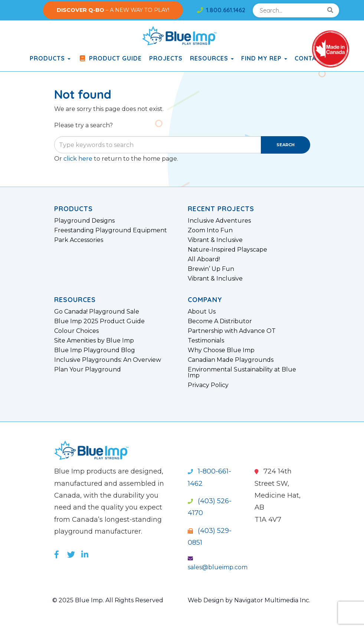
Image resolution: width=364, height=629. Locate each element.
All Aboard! (204, 259)
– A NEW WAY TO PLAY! (113, 10)
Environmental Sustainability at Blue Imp (242, 373)
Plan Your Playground (88, 370)
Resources (212, 58)
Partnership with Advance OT (232, 331)
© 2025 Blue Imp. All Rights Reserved (108, 600)
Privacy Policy (208, 385)
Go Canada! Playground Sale (97, 312)
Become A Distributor (220, 321)
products (50, 58)
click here (78, 159)
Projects (166, 58)
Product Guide (110, 58)
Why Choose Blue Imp (221, 350)
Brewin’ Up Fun (211, 269)
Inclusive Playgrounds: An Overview (108, 360)
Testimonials (206, 341)
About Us (202, 312)
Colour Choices (76, 331)
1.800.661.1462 (221, 10)
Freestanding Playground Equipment (111, 230)
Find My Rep (264, 58)
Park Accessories (79, 240)
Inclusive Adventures (219, 221)
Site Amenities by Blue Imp (94, 341)
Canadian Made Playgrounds (231, 360)
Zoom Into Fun (210, 230)
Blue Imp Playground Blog (95, 350)
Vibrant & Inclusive (215, 240)
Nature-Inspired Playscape (227, 250)
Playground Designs (84, 221)
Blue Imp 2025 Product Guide (99, 321)
